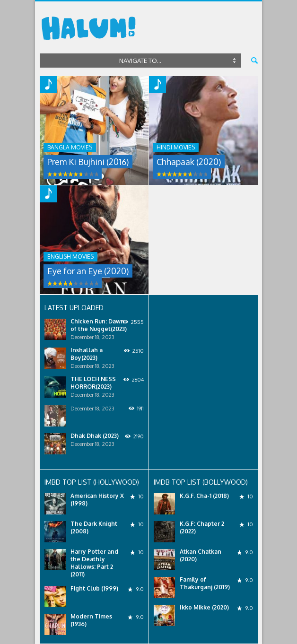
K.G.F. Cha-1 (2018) (204, 496)
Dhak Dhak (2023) (95, 436)
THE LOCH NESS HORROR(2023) (93, 383)
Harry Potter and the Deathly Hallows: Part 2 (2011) (94, 563)
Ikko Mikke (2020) (204, 607)
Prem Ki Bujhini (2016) (88, 162)
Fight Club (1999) (94, 588)
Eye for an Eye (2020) (88, 271)
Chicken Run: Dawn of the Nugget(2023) (99, 325)
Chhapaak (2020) (189, 162)
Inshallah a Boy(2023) (87, 354)
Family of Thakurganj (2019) (205, 583)
